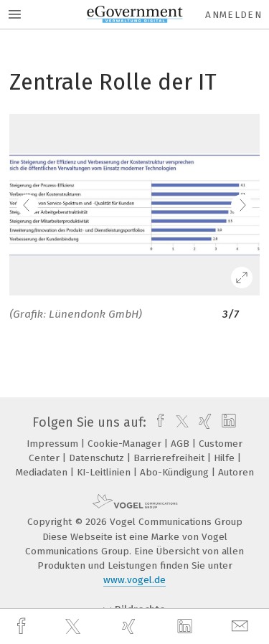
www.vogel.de (134, 580)
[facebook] (23, 626)
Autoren (236, 472)
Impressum (54, 444)
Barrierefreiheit (170, 458)
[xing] (131, 626)
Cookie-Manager (126, 444)
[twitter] (75, 627)
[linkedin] (187, 627)
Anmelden (233, 15)
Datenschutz (98, 458)
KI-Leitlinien (105, 472)
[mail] (242, 626)
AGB (181, 444)
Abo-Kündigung (176, 472)
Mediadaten (43, 472)
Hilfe (226, 458)
